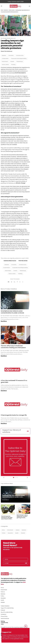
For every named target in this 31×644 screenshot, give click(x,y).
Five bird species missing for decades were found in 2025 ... (7, 518)
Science (18, 530)
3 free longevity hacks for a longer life (14, 415)
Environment (5, 62)
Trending (13, 65)
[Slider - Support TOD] (16, 477)
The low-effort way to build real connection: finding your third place (13, 347)
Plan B (22, 231)
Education (10, 533)
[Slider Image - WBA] (15, 477)
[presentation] (12, 555)
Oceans (12, 62)
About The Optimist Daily (7, 612)
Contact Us (3, 614)
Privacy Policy (4, 616)
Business (6, 10)
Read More (4, 321)
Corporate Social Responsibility (19, 58)
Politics (4, 533)
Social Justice (12, 10)
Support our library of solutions (12, 431)
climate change (20, 183)
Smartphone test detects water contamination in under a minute (12, 312)
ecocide (17, 124)
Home (2, 10)
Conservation (5, 58)
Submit (26, 563)
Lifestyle (23, 533)
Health (17, 533)
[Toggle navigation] (1, 6)
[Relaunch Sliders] (18, 477)
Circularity (11, 55)
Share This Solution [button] (6, 51)
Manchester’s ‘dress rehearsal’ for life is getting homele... (22, 516)
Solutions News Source (10, 261)
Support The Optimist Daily (7, 608)
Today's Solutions (5, 606)
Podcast (3, 610)
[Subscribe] (14, 477)
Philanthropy (20, 62)
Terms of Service (5, 618)
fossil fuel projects (20, 73)
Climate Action (20, 55)
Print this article (23, 261)
